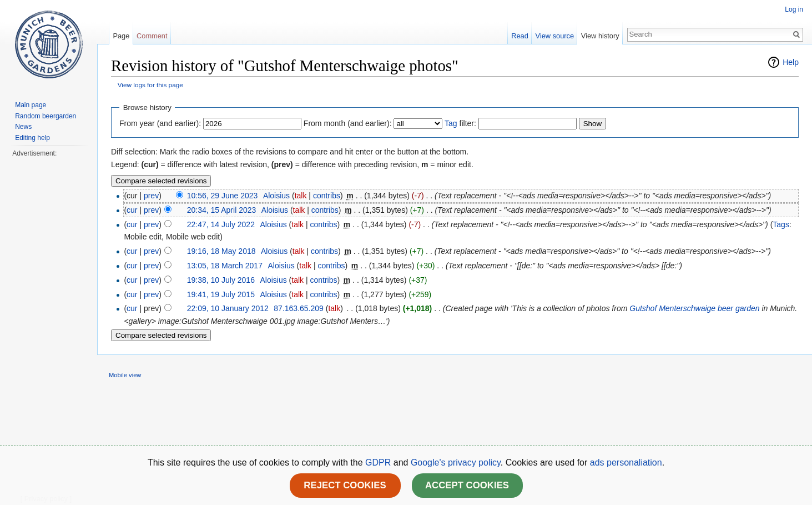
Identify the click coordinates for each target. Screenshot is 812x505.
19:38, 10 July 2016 (221, 280)
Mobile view (125, 375)
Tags (781, 224)
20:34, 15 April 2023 (222, 210)
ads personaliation (626, 462)
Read (520, 36)
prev (151, 196)
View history (600, 36)
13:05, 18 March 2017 (225, 266)
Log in (794, 9)
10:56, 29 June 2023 (223, 196)
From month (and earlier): (348, 123)
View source (555, 36)
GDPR (379, 462)
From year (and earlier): (160, 123)
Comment (152, 36)
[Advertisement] (48, 326)
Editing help (32, 138)
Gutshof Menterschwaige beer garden (694, 308)
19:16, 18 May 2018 (221, 251)
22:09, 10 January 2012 (228, 308)
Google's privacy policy (456, 462)
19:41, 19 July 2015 (221, 294)
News (23, 127)
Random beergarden (46, 116)
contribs (327, 196)
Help (791, 62)
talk (301, 196)
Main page (31, 105)
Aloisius (276, 196)
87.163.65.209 (299, 308)
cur (132, 210)
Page (121, 36)
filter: (460, 123)
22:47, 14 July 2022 (221, 224)
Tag (451, 123)
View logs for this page (150, 85)
